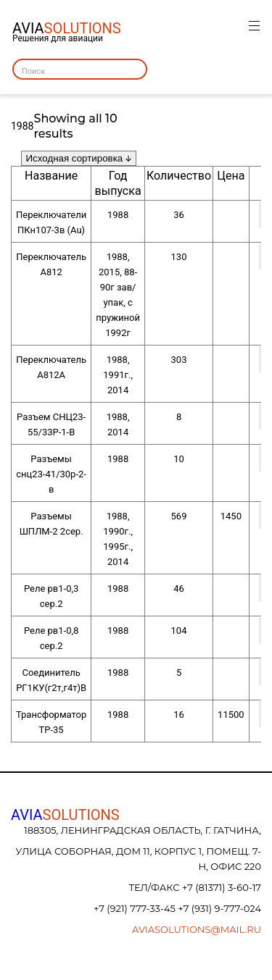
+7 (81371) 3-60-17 (222, 887)
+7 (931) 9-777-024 (219, 908)
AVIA (65, 815)
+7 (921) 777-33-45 (136, 908)
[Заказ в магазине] (79, 158)
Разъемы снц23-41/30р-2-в (51, 474)
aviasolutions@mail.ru (197, 929)
